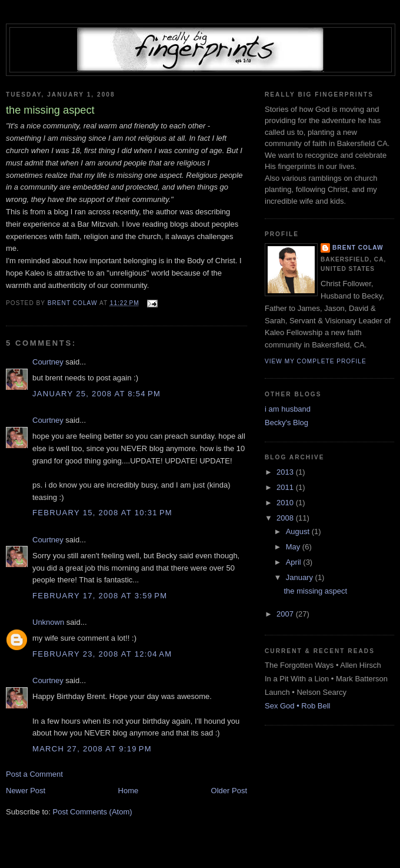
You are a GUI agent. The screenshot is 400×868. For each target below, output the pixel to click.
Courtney (48, 362)
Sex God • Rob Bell (298, 706)
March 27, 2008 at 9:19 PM (92, 749)
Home (129, 791)
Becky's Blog (286, 423)
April (295, 562)
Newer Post (26, 791)
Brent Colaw (358, 248)
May (294, 547)
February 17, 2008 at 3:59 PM (100, 596)
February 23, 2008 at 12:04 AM (102, 654)
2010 (286, 503)
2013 (286, 472)
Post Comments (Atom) (93, 812)
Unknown (48, 622)
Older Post (229, 791)
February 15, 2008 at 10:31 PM (102, 513)
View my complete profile (316, 361)
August (299, 531)
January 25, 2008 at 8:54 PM (96, 394)
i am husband (288, 409)
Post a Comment (34, 774)
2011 (286, 487)
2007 (286, 614)
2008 (286, 518)
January (301, 577)
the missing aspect (315, 591)
